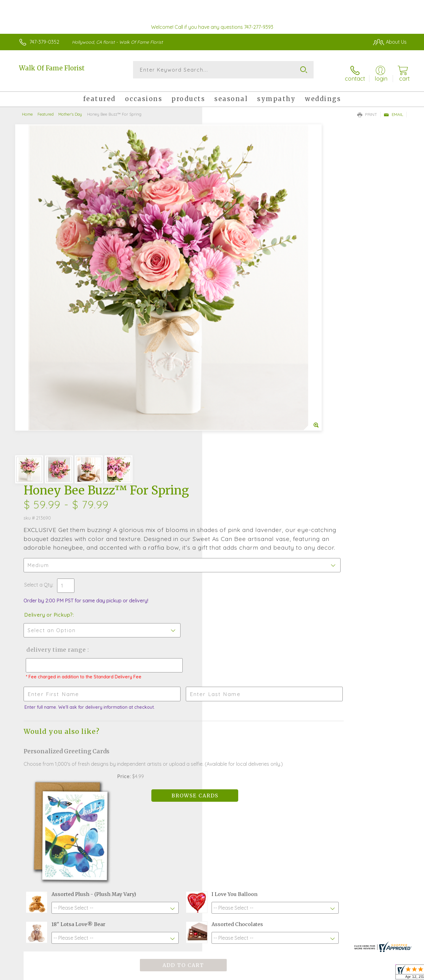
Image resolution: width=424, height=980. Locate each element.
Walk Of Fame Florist (52, 68)
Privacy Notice (307, 974)
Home (27, 109)
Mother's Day (70, 109)
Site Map (390, 974)
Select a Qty (227, 237)
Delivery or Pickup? (237, 267)
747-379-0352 (44, 42)
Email (393, 109)
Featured (46, 109)
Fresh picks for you (170, 770)
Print (367, 109)
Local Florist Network (352, 974)
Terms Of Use (271, 974)
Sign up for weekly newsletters (271, 769)
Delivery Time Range (243, 302)
